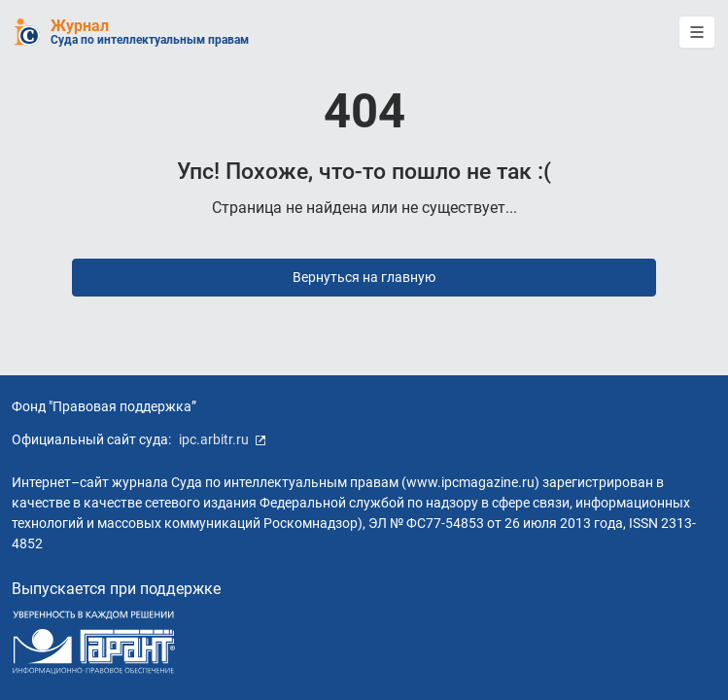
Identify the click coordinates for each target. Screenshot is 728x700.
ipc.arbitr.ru (223, 439)
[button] (697, 32)
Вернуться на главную (364, 277)
